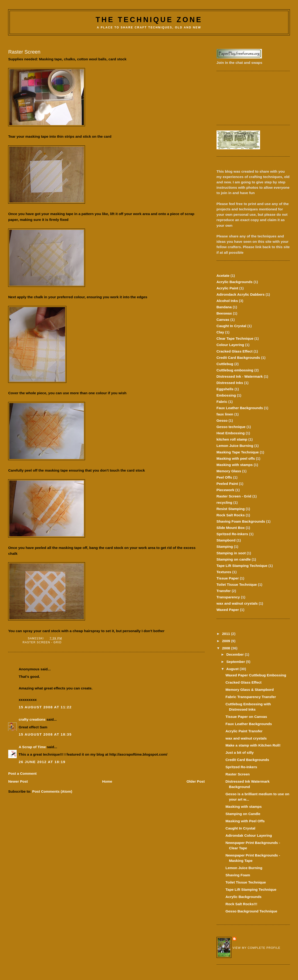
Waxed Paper (228, 610)
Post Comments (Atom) (52, 791)
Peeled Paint (227, 484)
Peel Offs (224, 477)
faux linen (225, 414)
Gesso (222, 420)
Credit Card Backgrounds (238, 358)
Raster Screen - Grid (42, 642)
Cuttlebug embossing (235, 370)
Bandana (224, 307)
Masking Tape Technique (238, 452)
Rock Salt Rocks (231, 515)
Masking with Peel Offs (245, 821)
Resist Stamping (231, 509)
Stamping (225, 547)
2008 (227, 648)
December (235, 654)
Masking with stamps (235, 465)
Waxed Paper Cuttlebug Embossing (256, 675)
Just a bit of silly (239, 752)
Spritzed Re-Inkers (232, 534)
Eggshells (225, 389)
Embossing (226, 395)
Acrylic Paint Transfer (244, 731)
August (233, 669)
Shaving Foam (238, 875)
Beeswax (224, 313)
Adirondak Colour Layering (249, 835)
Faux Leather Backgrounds (240, 408)
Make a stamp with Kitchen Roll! (253, 745)
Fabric (222, 402)
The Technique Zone (149, 20)
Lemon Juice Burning (235, 446)
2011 (227, 634)
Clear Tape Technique (235, 338)
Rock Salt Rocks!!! (241, 904)
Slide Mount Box (231, 528)
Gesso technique (231, 427)
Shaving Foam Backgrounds (241, 521)
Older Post (196, 781)
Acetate (223, 276)
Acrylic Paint (227, 288)
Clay (220, 332)
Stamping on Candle (243, 814)
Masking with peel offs (236, 458)
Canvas (223, 320)
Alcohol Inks (227, 301)
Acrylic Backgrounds (235, 282)
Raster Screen (237, 774)
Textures (224, 572)
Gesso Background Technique (251, 911)
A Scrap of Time (32, 747)
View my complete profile (256, 948)
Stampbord (226, 540)
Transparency (228, 597)
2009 (227, 641)
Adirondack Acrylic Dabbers (241, 294)
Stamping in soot (231, 553)
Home (107, 781)
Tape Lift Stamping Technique (242, 566)
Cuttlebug (225, 364)
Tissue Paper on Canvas (246, 717)
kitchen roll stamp (232, 439)
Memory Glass (229, 471)
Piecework (225, 490)
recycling (224, 502)
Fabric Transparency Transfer (251, 697)
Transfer (224, 591)
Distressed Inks (230, 383)
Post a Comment (22, 773)
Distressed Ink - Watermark (240, 376)
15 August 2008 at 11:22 (45, 707)
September (236, 662)
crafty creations (32, 719)
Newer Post (18, 781)
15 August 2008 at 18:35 (45, 734)
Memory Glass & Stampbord (249, 690)
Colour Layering (230, 345)
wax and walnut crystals (237, 603)
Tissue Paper (228, 578)
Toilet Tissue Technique (237, 584)
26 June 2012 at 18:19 (42, 762)
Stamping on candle (234, 559)
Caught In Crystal (231, 326)
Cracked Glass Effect (235, 351)
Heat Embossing (231, 433)
